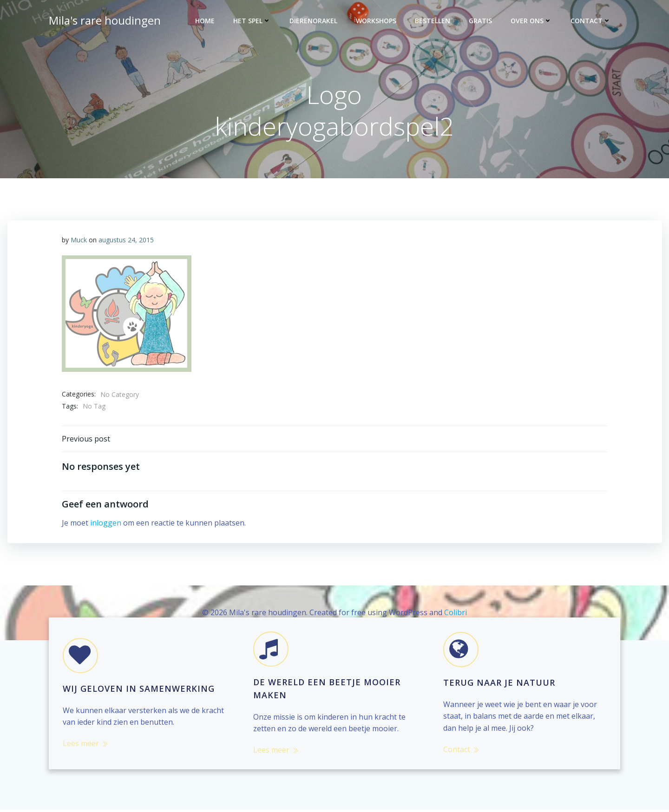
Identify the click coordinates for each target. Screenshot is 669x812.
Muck (79, 241)
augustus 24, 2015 (127, 241)
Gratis (481, 21)
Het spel (253, 21)
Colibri (456, 614)
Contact (591, 21)
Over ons (532, 21)
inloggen (106, 524)
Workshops (377, 21)
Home (205, 21)
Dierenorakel (314, 21)
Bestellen (433, 21)
